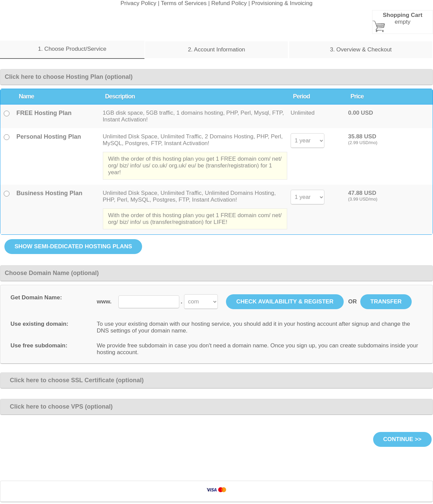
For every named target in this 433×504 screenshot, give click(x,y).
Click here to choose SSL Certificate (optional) (74, 380)
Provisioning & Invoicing (282, 3)
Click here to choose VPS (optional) (59, 407)
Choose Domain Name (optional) (52, 273)
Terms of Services (184, 3)
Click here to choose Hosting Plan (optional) (69, 77)
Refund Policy (229, 3)
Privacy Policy (138, 3)
